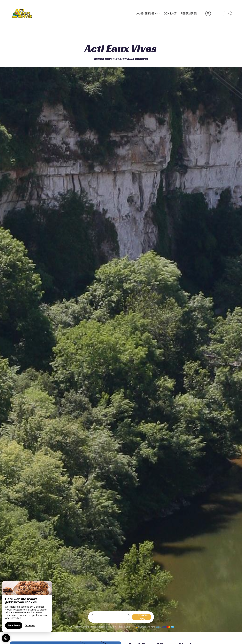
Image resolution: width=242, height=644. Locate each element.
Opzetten (30, 625)
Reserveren (189, 13)
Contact (170, 13)
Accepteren (14, 625)
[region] (27, 607)
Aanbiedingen (148, 13)
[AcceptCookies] (6, 638)
